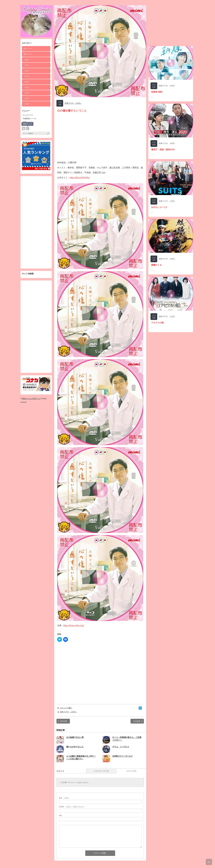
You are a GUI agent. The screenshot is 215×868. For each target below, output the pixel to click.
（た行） (27, 76)
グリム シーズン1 (121, 747)
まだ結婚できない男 (75, 737)
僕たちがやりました (75, 747)
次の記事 (137, 721)
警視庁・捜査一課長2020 (163, 150)
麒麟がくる (156, 265)
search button (28, 129)
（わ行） (27, 104)
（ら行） (27, 98)
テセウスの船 (158, 323)
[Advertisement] (36, 222)
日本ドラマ (28, 49)
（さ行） (27, 71)
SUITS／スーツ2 (159, 207)
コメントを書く (66, 708)
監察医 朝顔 (157, 92)
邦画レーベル (28, 122)
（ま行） (27, 87)
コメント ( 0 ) (131, 771)
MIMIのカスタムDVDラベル (31, 399)
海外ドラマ (28, 54)
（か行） (27, 65)
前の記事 (64, 721)
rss (24, 129)
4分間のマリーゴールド (123, 756)
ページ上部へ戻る (209, 862)
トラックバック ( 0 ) (101, 771)
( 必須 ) (64, 798)
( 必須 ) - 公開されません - (72, 807)
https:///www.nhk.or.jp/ (74, 625)
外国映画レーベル (30, 119)
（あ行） (27, 60)
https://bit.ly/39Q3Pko (80, 178)
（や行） (27, 93)
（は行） (27, 82)
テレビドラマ (28, 115)
